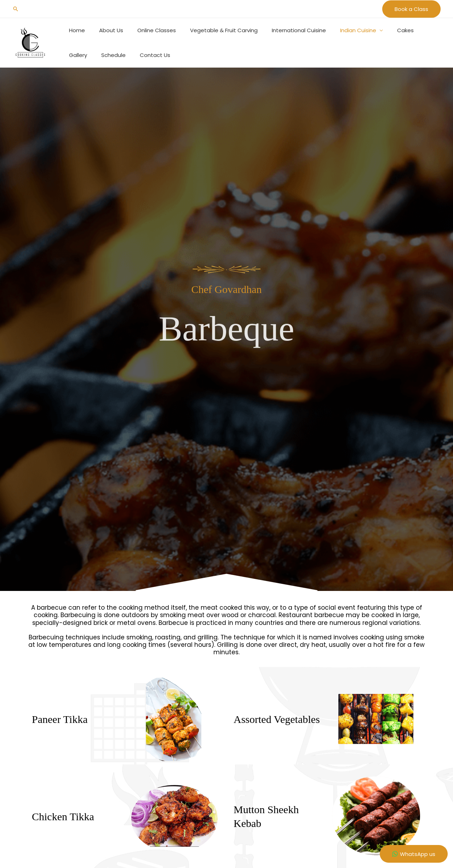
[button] (16, 9)
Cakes (382, 30)
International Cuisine (283, 30)
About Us (106, 30)
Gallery (410, 30)
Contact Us (117, 55)
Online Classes (148, 30)
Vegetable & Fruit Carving (211, 30)
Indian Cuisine (339, 30)
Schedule (79, 55)
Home (75, 30)
